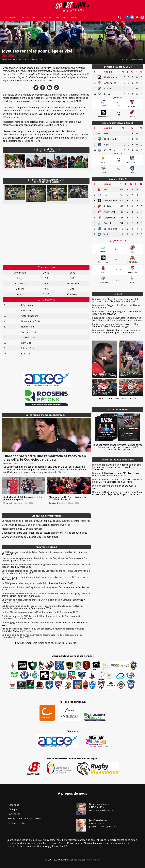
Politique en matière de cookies (24, 818)
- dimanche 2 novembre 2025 (43, 630)
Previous (9, 161)
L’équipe (12, 809)
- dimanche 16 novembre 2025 (42, 617)
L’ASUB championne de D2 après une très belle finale (30, 537)
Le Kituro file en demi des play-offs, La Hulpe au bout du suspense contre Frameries (46, 521)
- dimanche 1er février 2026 (45, 588)
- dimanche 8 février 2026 (37, 583)
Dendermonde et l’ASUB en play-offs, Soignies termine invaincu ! (36, 525)
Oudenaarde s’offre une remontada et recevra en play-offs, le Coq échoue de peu (45, 533)
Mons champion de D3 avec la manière (22, 529)
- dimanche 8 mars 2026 (46, 572)
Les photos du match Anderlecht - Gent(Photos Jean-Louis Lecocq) (46, 181)
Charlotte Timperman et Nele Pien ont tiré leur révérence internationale (118, 319)
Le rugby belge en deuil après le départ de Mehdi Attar (117, 313)
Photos (75, 17)
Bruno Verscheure (35, 59)
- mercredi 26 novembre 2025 (40, 612)
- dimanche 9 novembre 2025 (44, 624)
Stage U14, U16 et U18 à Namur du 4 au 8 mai (116, 306)
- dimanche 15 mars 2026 (45, 553)
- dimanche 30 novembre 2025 (42, 607)
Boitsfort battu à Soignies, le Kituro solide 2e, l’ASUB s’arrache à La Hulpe (117, 481)
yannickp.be (93, 860)
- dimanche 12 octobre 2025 (43, 636)
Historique (14, 805)
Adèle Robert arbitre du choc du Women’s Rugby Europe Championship (116, 331)
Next (83, 161)
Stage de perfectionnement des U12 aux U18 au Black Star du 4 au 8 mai (116, 300)
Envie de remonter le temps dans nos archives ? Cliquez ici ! (46, 643)
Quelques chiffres (17, 823)
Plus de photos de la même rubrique (118, 398)
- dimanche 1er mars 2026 (45, 578)
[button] (15, 161)
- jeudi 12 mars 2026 (45, 559)
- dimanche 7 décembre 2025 (43, 601)
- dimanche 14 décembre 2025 (46, 595)
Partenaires (14, 814)
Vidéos (86, 17)
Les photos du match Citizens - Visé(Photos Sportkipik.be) (46, 150)
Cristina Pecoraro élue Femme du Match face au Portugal (115, 325)
